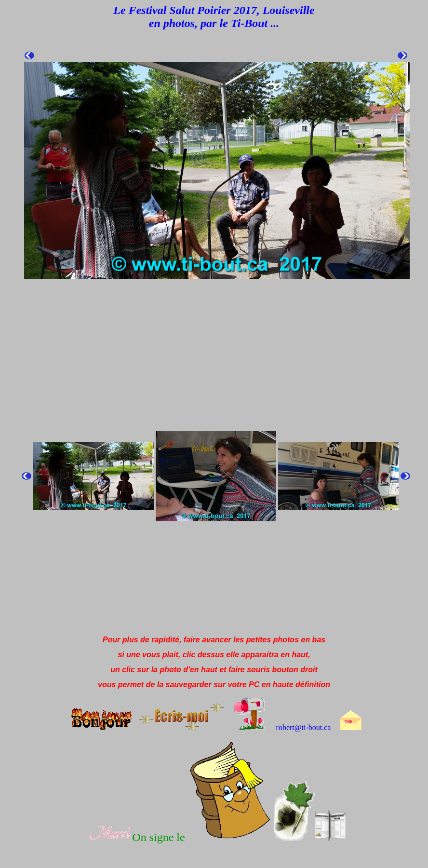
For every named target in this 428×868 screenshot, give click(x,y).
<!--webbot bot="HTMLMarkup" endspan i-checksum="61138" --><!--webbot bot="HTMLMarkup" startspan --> (216, 312)
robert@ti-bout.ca (304, 727)
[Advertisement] (179, 606)
